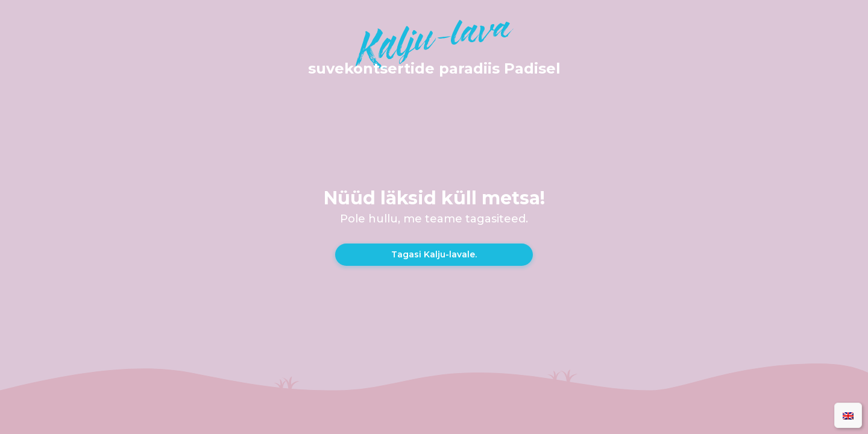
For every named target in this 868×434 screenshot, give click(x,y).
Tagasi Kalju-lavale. (434, 254)
